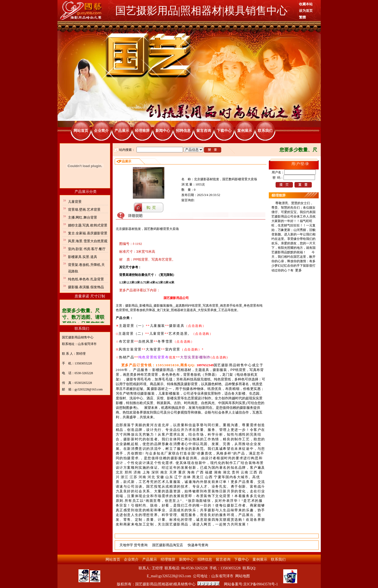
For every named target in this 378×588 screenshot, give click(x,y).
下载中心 (224, 131)
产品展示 (122, 131)
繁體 (302, 17)
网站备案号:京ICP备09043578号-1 (251, 584)
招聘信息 (183, 131)
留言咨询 (204, 131)
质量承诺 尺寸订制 (90, 296)
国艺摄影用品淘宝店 (168, 545)
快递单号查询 (198, 545)
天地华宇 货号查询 (133, 545)
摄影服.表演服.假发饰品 (86, 287)
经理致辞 (142, 131)
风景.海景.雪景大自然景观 (88, 241)
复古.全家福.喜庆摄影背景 (88, 233)
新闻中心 (163, 131)
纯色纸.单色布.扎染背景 (86, 279)
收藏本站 (306, 4)
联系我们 (265, 131)
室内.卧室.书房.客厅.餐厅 (87, 249)
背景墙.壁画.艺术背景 (84, 210)
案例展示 (245, 131)
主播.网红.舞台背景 (83, 217)
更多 (298, 270)
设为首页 (306, 11)
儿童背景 (75, 202)
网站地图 (243, 576)
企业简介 (101, 131)
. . (190, 491)
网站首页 (81, 131)
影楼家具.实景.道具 (83, 257)
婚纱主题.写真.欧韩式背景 (88, 225)
